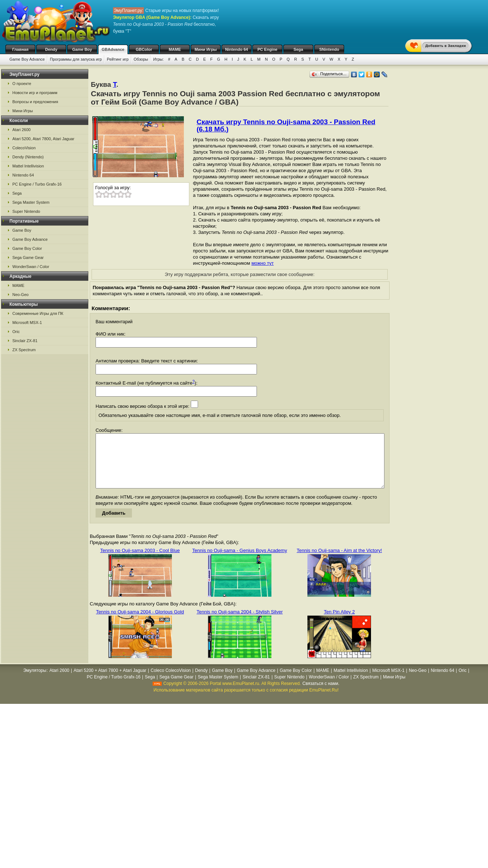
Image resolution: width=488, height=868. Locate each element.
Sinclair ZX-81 (25, 341)
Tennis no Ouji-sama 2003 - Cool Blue (140, 561)
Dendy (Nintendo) (28, 157)
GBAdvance (113, 49)
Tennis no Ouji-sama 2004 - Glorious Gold (140, 623)
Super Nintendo (26, 211)
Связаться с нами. (321, 694)
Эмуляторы (35, 681)
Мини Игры (206, 49)
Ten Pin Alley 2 (339, 623)
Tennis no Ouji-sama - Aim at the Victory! (340, 561)
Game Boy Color (27, 248)
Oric (16, 332)
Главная (21, 49)
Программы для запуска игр (76, 59)
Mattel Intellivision (28, 166)
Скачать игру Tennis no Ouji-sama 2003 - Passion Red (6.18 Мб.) (286, 125)
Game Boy (82, 49)
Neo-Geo (21, 295)
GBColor (144, 49)
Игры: (158, 59)
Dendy (51, 49)
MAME (175, 49)
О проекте (22, 84)
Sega (298, 49)
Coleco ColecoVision (171, 681)
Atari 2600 (21, 130)
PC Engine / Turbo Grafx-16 (37, 184)
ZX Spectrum (24, 350)
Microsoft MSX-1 (27, 323)
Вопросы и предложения (35, 102)
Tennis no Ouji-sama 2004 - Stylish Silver (240, 623)
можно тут (263, 263)
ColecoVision (24, 148)
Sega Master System (31, 202)
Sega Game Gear (28, 257)
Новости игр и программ (35, 93)
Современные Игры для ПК (38, 313)
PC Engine (267, 49)
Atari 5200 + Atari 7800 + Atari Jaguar (110, 681)
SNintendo (329, 49)
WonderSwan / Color (31, 267)
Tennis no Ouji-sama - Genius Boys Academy (240, 561)
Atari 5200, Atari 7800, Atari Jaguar (43, 139)
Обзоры (141, 59)
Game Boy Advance (27, 59)
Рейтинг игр (118, 59)
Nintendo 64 (237, 49)
